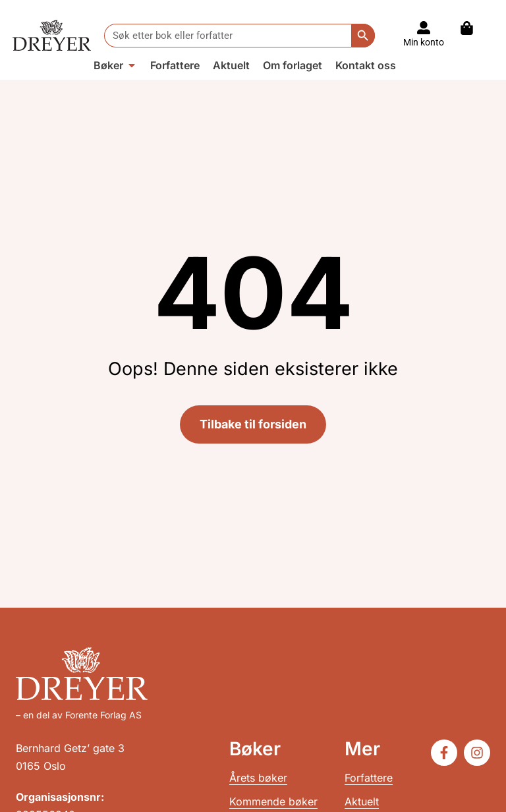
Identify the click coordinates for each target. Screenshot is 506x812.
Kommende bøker (273, 801)
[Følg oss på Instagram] (477, 753)
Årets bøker (258, 778)
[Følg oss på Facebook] (444, 753)
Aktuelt (362, 801)
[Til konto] (424, 28)
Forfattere (369, 778)
